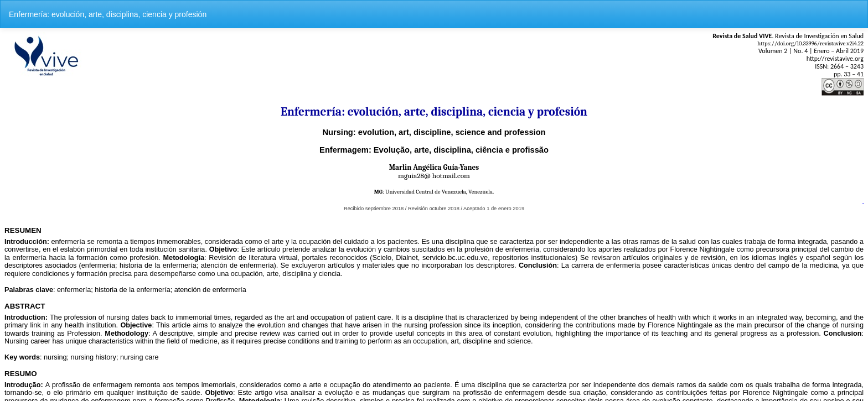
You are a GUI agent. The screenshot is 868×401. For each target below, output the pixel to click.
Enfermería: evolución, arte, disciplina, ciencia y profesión (108, 14)
